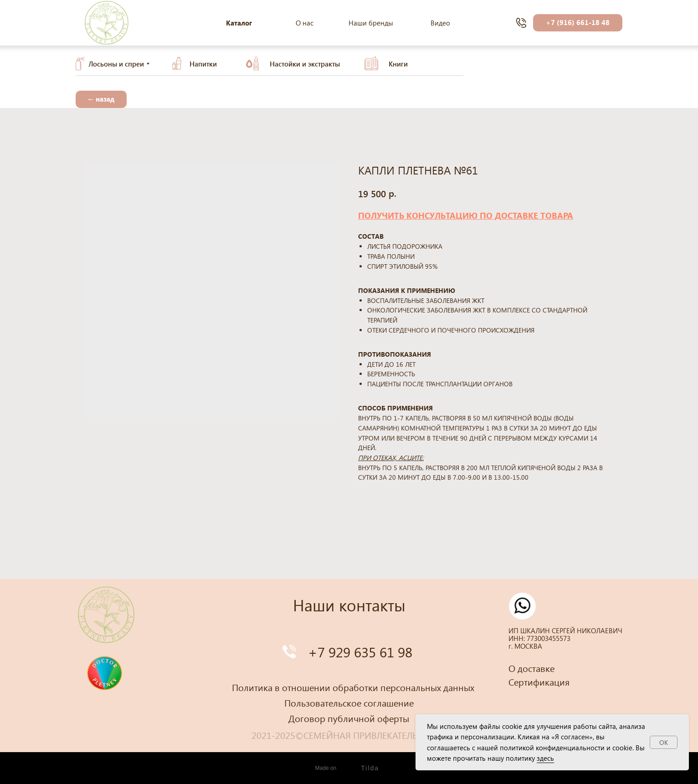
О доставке (531, 668)
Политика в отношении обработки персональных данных (353, 687)
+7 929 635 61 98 (360, 652)
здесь (545, 758)
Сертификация (539, 682)
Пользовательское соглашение (349, 702)
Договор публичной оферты (349, 718)
